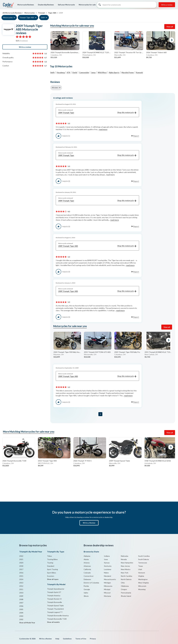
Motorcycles (8, 17)
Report (136, 136)
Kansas (107, 563)
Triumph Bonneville (55, 602)
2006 (21, 606)
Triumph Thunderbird (55, 609)
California (87, 569)
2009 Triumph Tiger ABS (97, 246)
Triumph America (54, 596)
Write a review (167, 5)
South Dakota (144, 559)
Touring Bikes (52, 559)
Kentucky (108, 566)
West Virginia (143, 583)
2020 (21, 563)
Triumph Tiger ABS (27, 17)
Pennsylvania (126, 593)
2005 (21, 609)
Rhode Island (126, 596)
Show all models (53, 622)
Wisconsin (142, 586)
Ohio (123, 583)
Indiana (107, 556)
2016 (21, 573)
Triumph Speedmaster (56, 589)
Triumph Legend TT (55, 612)
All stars (55, 88)
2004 (21, 613)
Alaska (86, 559)
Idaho (86, 593)
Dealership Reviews (46, 5)
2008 (21, 599)
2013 (21, 583)
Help (57, 639)
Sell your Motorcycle (66, 5)
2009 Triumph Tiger (97, 113)
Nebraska (125, 556)
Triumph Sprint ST (54, 592)
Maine (106, 573)
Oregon (124, 589)
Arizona (87, 563)
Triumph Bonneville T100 (57, 619)
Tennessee (143, 563)
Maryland (107, 576)
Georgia (87, 589)
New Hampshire (127, 563)
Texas (141, 566)
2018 (21, 566)
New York (125, 573)
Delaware (87, 579)
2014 (21, 579)
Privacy (93, 639)
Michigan (107, 583)
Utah (140, 569)
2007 (21, 603)
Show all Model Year (27, 623)
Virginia (141, 576)
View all (170, 27)
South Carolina (144, 556)
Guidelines (67, 639)
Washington (143, 579)
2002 (21, 619)
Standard (51, 566)
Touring (50, 563)
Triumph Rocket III (54, 599)
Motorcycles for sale (87, 5)
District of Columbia (91, 583)
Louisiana (108, 569)
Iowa (106, 559)
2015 (21, 576)
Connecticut (89, 576)
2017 (21, 569)
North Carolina (127, 576)
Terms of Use (81, 639)
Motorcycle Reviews (26, 5)
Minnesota (108, 586)
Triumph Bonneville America (58, 616)
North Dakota (126, 579)
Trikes (50, 556)
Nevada (124, 559)
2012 (21, 586)
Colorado (87, 573)
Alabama (87, 556)
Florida (86, 586)
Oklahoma (125, 586)
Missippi (107, 589)
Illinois (86, 596)
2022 (21, 556)
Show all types (53, 579)
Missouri (107, 593)
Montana (107, 596)
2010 (21, 593)
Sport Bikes (52, 573)
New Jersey (125, 566)
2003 (21, 616)
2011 (21, 589)
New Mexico (126, 569)
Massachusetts (110, 579)
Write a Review (89, 523)
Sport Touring (52, 569)
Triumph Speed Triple (55, 606)
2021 (21, 559)
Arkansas (87, 566)
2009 (43, 17)
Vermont (142, 573)
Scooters (51, 576)
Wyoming (142, 589)
